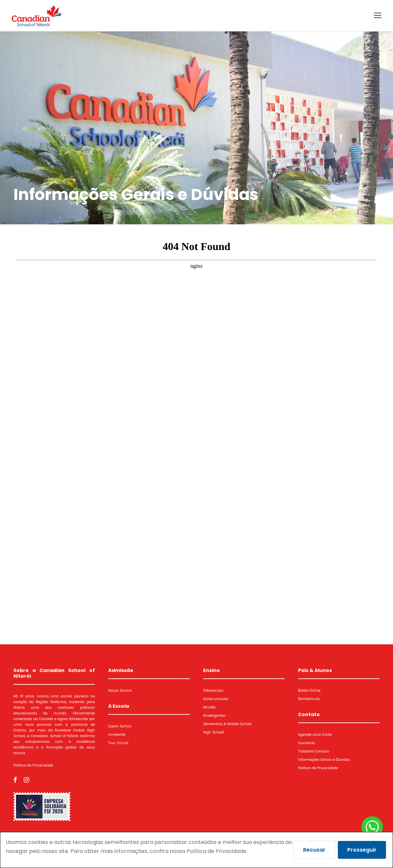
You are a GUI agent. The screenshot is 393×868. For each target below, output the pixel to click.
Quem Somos (120, 726)
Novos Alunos (120, 691)
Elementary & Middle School (227, 724)
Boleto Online (309, 691)
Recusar (314, 850)
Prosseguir (362, 850)
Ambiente (117, 735)
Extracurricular (216, 699)
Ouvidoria (306, 743)
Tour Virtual (118, 743)
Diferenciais (213, 691)
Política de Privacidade (33, 765)
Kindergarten (215, 716)
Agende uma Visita (315, 735)
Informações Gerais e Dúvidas (324, 760)
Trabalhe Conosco (314, 751)
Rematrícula (309, 699)
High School (214, 732)
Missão (209, 707)
